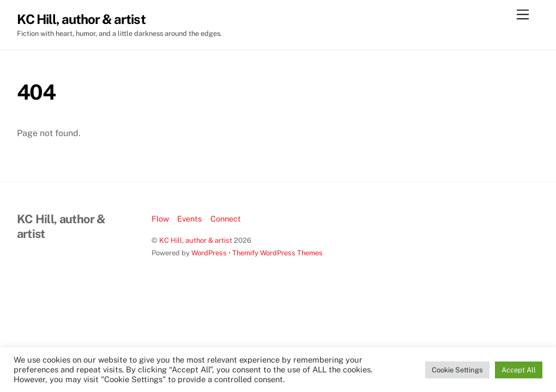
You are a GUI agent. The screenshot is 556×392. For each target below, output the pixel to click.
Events (189, 219)
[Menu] (523, 15)
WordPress (209, 253)
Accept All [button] (519, 370)
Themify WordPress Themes (277, 253)
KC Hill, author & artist (196, 240)
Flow (160, 219)
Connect (226, 219)
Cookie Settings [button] (457, 370)
